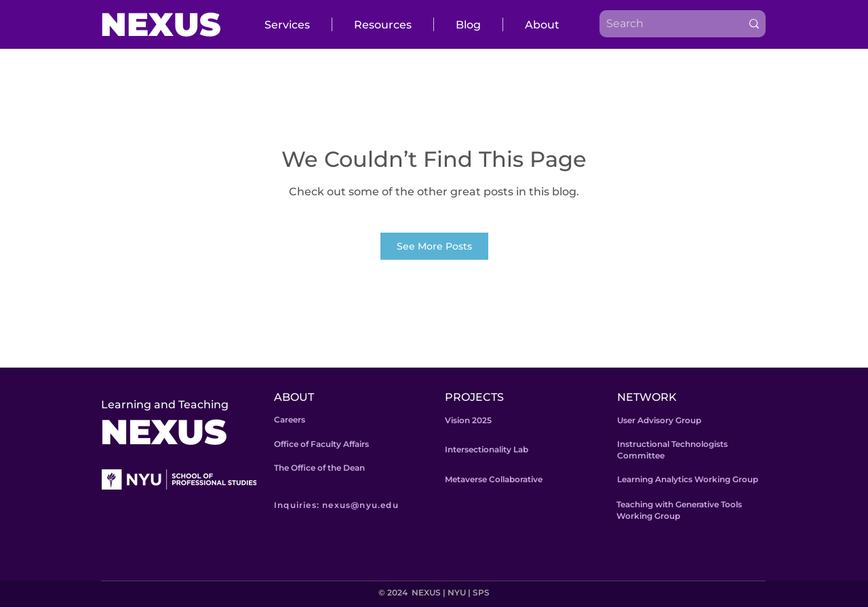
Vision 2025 (468, 420)
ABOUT (294, 397)
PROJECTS (474, 397)
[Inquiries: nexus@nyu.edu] (356, 505)
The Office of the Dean (319, 468)
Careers (290, 419)
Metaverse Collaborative (494, 479)
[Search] (660, 24)
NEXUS (161, 24)
